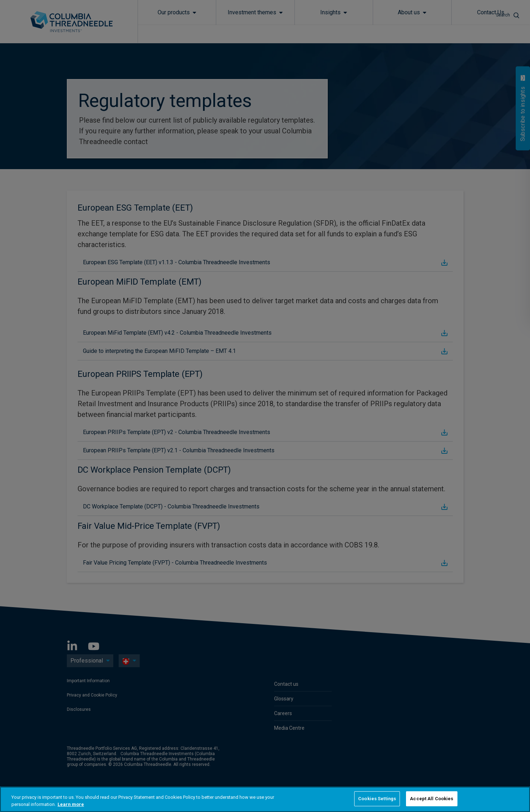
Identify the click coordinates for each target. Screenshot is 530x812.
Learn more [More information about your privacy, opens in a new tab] (71, 804)
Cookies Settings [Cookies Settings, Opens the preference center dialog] (377, 799)
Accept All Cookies (432, 799)
